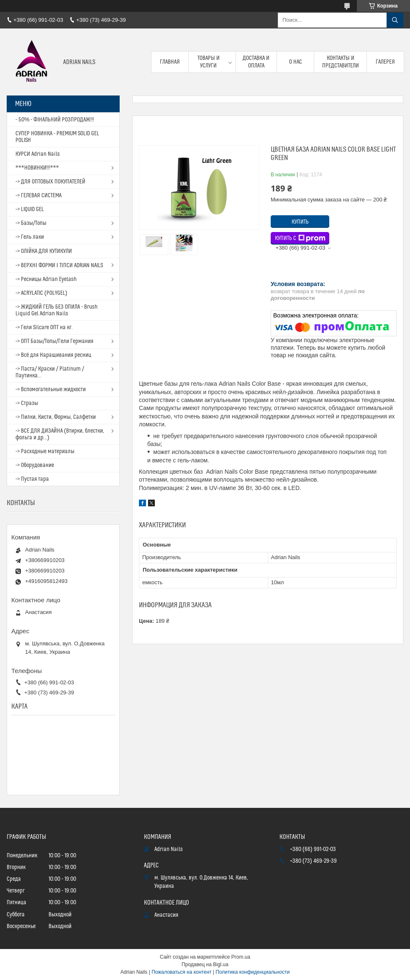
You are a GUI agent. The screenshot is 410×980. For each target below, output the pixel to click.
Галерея (385, 62)
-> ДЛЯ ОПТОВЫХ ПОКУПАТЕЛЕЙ (50, 182)
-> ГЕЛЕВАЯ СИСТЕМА (38, 196)
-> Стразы (27, 403)
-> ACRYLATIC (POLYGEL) (41, 293)
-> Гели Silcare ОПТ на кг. (44, 328)
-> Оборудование (35, 465)
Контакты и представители (341, 62)
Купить (300, 222)
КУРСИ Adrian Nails (38, 154)
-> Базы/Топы (31, 223)
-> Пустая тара (32, 479)
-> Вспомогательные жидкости (51, 389)
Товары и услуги (209, 62)
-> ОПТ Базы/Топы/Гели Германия (54, 341)
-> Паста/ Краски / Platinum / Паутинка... (50, 372)
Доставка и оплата (256, 62)
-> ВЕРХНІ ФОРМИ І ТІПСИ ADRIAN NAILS (59, 266)
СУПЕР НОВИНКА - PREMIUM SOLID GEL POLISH (57, 137)
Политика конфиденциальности (252, 972)
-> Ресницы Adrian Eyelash (46, 279)
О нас (296, 62)
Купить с (300, 238)
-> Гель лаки (30, 237)
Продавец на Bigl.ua (205, 965)
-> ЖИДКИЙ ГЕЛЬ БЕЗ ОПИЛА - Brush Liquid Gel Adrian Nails (56, 310)
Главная (170, 62)
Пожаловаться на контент (181, 972)
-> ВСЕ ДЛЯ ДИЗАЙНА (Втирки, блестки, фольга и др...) (60, 434)
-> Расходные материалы (45, 451)
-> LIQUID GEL (30, 209)
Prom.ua (241, 957)
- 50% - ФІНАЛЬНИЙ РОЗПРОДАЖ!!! (55, 120)
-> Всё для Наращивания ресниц (53, 355)
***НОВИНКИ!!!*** (37, 168)
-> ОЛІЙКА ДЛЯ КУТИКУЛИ (44, 251)
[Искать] (395, 20)
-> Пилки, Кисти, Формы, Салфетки (56, 417)
